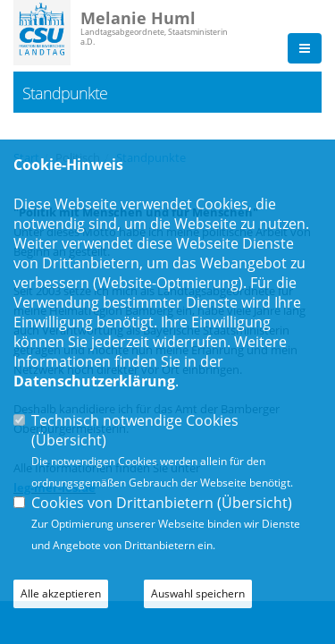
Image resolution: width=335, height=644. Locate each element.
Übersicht (69, 440)
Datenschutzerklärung (94, 381)
